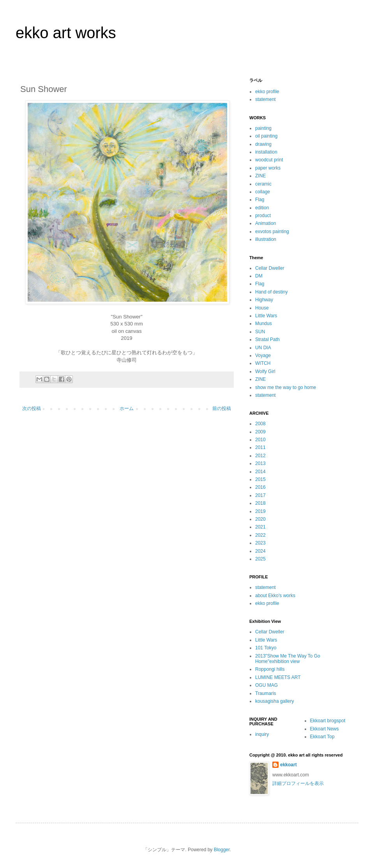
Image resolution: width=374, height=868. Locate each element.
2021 (260, 527)
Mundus (264, 324)
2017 (260, 495)
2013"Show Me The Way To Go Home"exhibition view (288, 659)
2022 (260, 535)
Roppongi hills (270, 669)
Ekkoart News (325, 729)
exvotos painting (272, 232)
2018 (260, 503)
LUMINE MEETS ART (278, 677)
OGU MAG (266, 685)
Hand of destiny (271, 292)
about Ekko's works (275, 596)
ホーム (127, 408)
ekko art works (66, 33)
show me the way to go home (286, 387)
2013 (260, 463)
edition (262, 208)
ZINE (260, 176)
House (262, 308)
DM (259, 276)
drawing (263, 144)
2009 (260, 432)
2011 (260, 447)
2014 (260, 472)
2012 (260, 456)
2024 (260, 551)
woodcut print (269, 160)
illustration (266, 239)
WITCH (263, 363)
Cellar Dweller (270, 268)
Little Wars (266, 316)
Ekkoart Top (322, 737)
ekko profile (267, 92)
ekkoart (288, 765)
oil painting (266, 136)
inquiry (262, 734)
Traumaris (266, 693)
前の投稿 (222, 408)
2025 (260, 559)
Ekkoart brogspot (328, 721)
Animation (266, 223)
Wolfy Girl (265, 371)
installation (266, 152)
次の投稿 (32, 408)
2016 (260, 487)
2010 (260, 440)
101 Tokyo (266, 648)
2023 (260, 543)
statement (266, 99)
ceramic (263, 184)
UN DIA (263, 348)
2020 (260, 519)
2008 (260, 424)
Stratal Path (267, 339)
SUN (260, 332)
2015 (260, 479)
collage (263, 192)
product (263, 216)
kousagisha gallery (274, 701)
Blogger (222, 850)
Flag (260, 200)
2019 (260, 511)
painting (263, 128)
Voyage (263, 355)
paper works (268, 168)
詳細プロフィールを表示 (298, 783)
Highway (264, 300)
